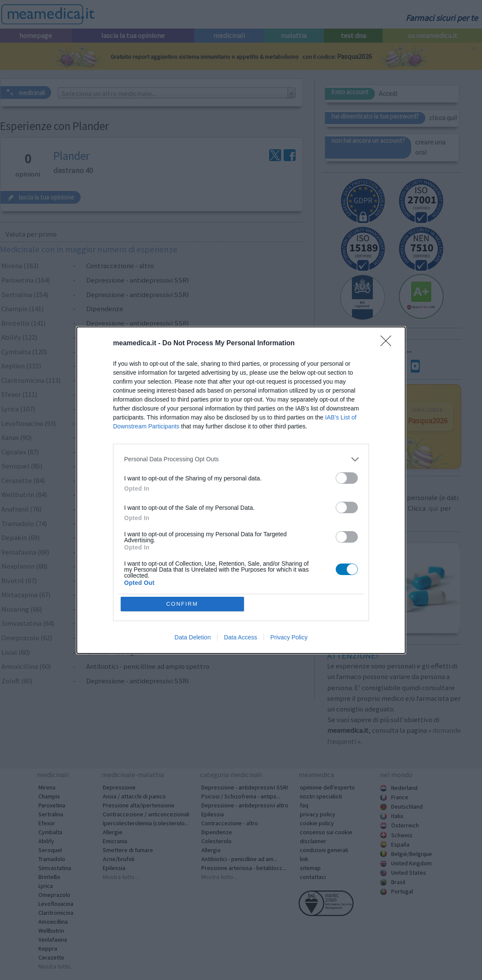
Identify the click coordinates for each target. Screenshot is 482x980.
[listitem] (241, 459)
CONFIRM (182, 604)
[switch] (347, 478)
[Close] (389, 344)
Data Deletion (193, 637)
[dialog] (241, 490)
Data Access (241, 637)
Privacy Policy (289, 637)
